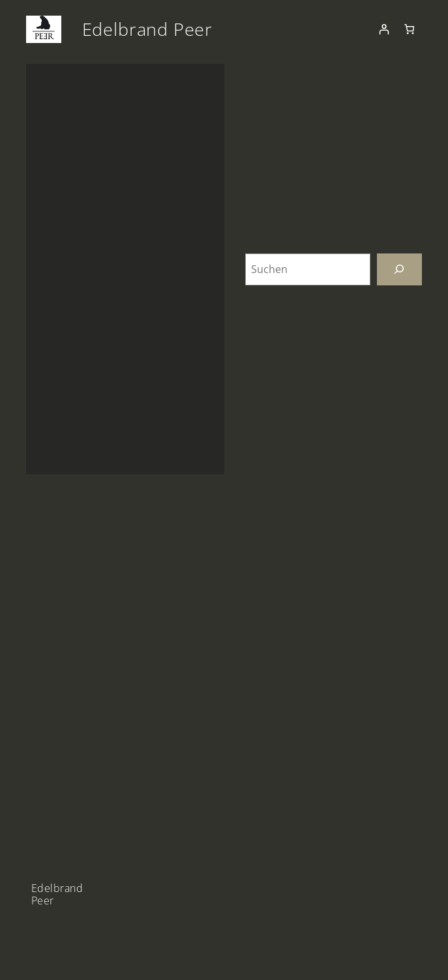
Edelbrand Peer (148, 29)
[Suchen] (399, 269)
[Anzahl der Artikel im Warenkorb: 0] (409, 30)
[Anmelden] (384, 30)
